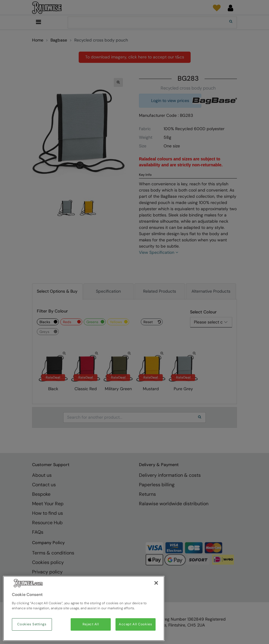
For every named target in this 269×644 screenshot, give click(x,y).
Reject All (91, 624)
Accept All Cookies (135, 624)
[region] (84, 608)
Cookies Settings (32, 624)
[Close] (156, 583)
